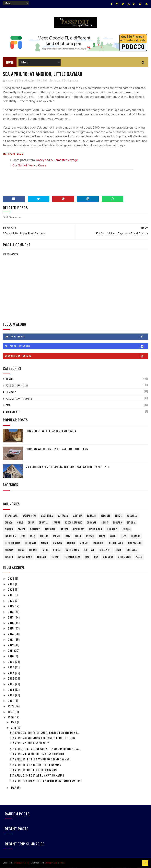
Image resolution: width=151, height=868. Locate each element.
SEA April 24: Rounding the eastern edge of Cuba (43, 738)
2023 (11, 584)
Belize (118, 516)
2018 (11, 612)
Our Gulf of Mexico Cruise (29, 166)
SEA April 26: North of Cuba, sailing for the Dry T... (45, 733)
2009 (11, 662)
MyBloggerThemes (55, 863)
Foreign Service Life (17, 386)
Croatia (43, 523)
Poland (33, 550)
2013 (11, 640)
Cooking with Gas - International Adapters (57, 449)
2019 (11, 606)
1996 (11, 717)
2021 (11, 595)
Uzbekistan (124, 557)
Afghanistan (29, 516)
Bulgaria (132, 516)
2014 (11, 634)
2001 (11, 701)
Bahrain (91, 516)
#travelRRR (11, 516)
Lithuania (31, 543)
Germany (35, 530)
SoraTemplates (22, 863)
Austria (78, 516)
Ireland (44, 536)
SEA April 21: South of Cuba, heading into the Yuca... (46, 749)
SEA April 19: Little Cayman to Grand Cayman (40, 760)
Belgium (105, 516)
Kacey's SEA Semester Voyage (57, 160)
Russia (57, 550)
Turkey (56, 557)
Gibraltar (50, 530)
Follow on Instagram (76, 347)
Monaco (84, 543)
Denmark (92, 523)
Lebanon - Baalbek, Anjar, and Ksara (51, 431)
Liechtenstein (13, 543)
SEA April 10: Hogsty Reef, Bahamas (33, 770)
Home (10, 62)
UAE (87, 557)
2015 (11, 629)
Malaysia (58, 543)
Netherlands (116, 543)
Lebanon (136, 536)
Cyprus (56, 523)
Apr (14, 728)
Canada (9, 523)
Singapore (105, 550)
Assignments (13, 412)
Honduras (79, 530)
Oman (21, 550)
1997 (11, 712)
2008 (11, 667)
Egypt (105, 523)
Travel (10, 379)
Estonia (131, 523)
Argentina (47, 516)
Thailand (42, 557)
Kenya (102, 536)
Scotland (89, 550)
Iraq (33, 536)
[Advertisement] (75, 181)
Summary (11, 392)
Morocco (99, 543)
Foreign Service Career (19, 399)
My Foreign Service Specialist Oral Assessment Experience (68, 467)
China (31, 523)
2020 (11, 601)
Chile (20, 523)
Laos (124, 536)
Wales (139, 557)
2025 (11, 579)
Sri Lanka (132, 550)
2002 (11, 695)
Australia (63, 516)
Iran (23, 536)
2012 (11, 645)
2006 (11, 678)
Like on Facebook (76, 337)
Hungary (112, 530)
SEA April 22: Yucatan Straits (30, 743)
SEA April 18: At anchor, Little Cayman (35, 765)
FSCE (8, 406)
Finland (9, 530)
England (117, 523)
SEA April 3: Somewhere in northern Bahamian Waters (46, 781)
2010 (11, 656)
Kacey (57, 81)
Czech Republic (74, 523)
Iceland (126, 530)
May (14, 722)
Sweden (9, 557)
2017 (11, 617)
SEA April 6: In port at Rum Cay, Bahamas (37, 776)
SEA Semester (70, 81)
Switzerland (25, 557)
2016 (11, 623)
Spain (119, 550)
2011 (11, 651)
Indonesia (10, 536)
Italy (68, 536)
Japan (78, 536)
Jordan (90, 536)
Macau (45, 543)
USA (96, 557)
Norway (9, 550)
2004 (11, 690)
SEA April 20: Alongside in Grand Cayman (37, 754)
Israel (57, 536)
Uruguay (108, 557)
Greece (64, 530)
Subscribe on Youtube (76, 356)
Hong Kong (96, 530)
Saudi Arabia (72, 550)
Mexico (71, 543)
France (22, 530)
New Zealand (134, 543)
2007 (11, 673)
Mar (14, 788)
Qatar (45, 550)
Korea (113, 536)
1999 (11, 706)
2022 (11, 590)
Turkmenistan (72, 557)
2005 (11, 684)
